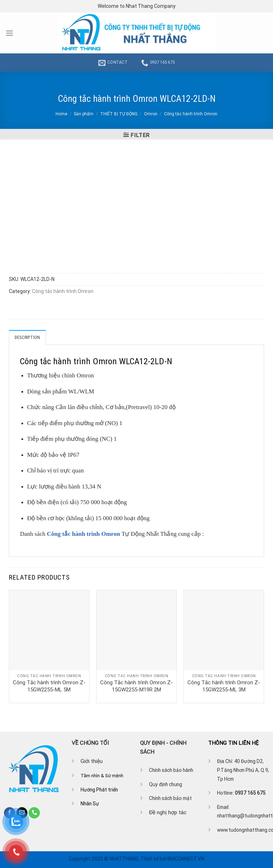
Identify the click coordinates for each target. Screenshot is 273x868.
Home (61, 114)
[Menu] (9, 33)
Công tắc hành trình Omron (191, 114)
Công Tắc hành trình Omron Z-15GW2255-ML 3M (224, 686)
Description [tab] (27, 338)
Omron (151, 114)
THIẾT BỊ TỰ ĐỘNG (119, 114)
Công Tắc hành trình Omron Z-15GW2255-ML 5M (49, 686)
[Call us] (34, 813)
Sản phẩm (84, 114)
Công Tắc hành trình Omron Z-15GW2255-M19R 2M (136, 686)
